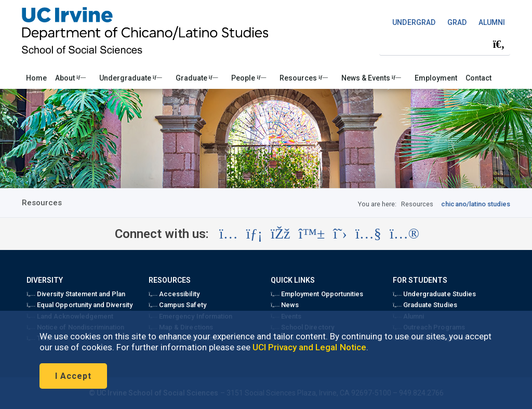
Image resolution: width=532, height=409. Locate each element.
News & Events (371, 78)
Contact (478, 78)
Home (36, 78)
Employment (436, 78)
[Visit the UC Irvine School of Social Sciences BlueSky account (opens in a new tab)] (312, 234)
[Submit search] (499, 45)
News (285, 305)
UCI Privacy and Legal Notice (309, 347)
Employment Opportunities (317, 294)
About (70, 78)
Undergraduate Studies (434, 294)
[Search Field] (445, 44)
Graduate (197, 78)
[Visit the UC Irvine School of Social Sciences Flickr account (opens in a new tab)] (404, 234)
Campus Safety (177, 305)
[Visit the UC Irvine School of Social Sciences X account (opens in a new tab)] (340, 234)
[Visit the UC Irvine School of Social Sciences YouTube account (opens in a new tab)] (368, 234)
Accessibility (174, 294)
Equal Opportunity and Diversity (79, 305)
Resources (304, 78)
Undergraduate (131, 78)
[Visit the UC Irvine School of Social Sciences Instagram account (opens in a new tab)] (229, 234)
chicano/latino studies (476, 204)
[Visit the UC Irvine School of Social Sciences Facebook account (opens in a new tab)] (280, 234)
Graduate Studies (425, 305)
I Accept (73, 376)
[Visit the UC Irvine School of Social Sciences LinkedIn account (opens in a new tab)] (254, 234)
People (249, 78)
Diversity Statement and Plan (76, 294)
